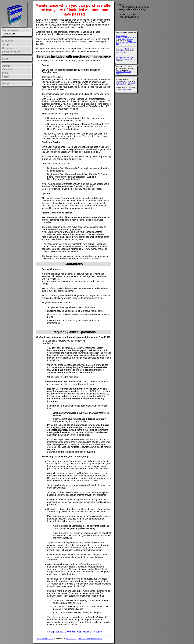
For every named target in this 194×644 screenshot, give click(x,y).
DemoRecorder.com (45, 639)
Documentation (12, 52)
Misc (5, 73)
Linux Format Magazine (124, 42)
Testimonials (9, 34)
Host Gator (127, 89)
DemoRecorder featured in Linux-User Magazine (125, 58)
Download (70, 632)
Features (59, 632)
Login (6, 59)
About (6, 66)
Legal (6, 76)
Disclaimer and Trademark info (90, 639)
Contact (7, 69)
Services (8, 48)
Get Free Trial (84, 632)
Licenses (8, 41)
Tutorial (49, 632)
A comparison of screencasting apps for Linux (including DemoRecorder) (126, 37)
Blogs (6, 83)
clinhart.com (71, 639)
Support (98, 632)
